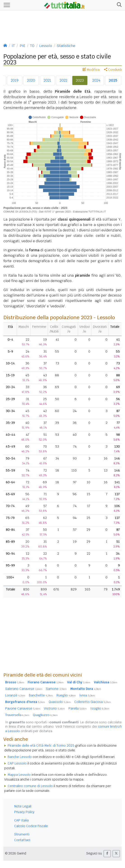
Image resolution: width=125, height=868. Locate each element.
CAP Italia (21, 820)
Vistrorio (54, 708)
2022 (64, 80)
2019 (15, 80)
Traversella (17, 715)
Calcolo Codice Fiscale (31, 826)
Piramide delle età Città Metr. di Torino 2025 (41, 745)
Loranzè (15, 695)
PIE (22, 46)
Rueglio (66, 695)
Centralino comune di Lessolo (30, 786)
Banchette (41, 695)
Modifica (91, 70)
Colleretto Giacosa (93, 702)
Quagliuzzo (45, 715)
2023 (80, 80)
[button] (118, 5)
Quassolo (60, 702)
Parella (78, 708)
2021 (47, 80)
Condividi (113, 70)
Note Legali (23, 806)
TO (32, 46)
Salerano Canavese (24, 689)
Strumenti (22, 834)
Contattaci (22, 840)
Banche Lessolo (20, 757)
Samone (56, 689)
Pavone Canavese (23, 708)
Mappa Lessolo (19, 775)
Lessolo (46, 46)
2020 (31, 80)
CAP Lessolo (17, 763)
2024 (96, 80)
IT (13, 46)
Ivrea (87, 695)
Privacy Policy (24, 812)
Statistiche (66, 46)
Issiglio (100, 708)
